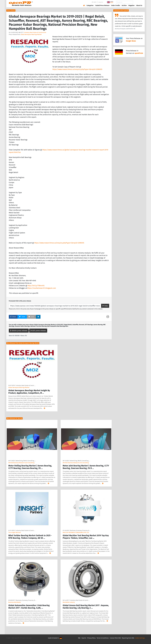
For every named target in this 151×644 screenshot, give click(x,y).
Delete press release (19, 331)
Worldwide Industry (69, 602)
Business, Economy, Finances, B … (80, 530)
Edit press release (38, 331)
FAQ (79, 638)
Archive (124, 6)
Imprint (101, 2)
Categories (90, 6)
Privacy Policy (91, 638)
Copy (105, 306)
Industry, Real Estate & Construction (35, 32)
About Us (139, 6)
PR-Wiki (94, 2)
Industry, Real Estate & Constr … (26, 385)
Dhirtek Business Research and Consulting (21, 463)
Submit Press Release (102, 6)
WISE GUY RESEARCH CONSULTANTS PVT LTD (76, 532)
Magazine (131, 6)
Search (138, 2)
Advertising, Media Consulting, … (26, 461)
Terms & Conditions (103, 638)
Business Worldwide (15, 602)
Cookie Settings (140, 638)
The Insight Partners (15, 532)
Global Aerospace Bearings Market (31, 34)
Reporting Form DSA (128, 638)
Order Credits (116, 6)
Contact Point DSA (115, 638)
